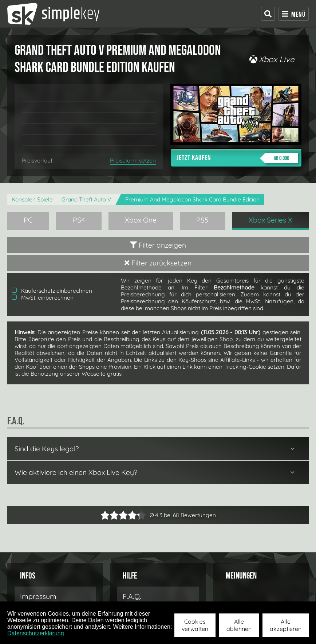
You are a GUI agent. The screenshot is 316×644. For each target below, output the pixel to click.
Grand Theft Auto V (86, 199)
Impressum (38, 596)
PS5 (202, 220)
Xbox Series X (270, 220)
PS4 (79, 220)
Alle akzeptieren (286, 625)
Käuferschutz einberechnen (52, 291)
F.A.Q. (132, 596)
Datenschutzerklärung (36, 633)
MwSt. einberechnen (43, 298)
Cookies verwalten (195, 625)
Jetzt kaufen (237, 158)
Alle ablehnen (239, 625)
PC (28, 220)
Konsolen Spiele (32, 199)
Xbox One (141, 220)
